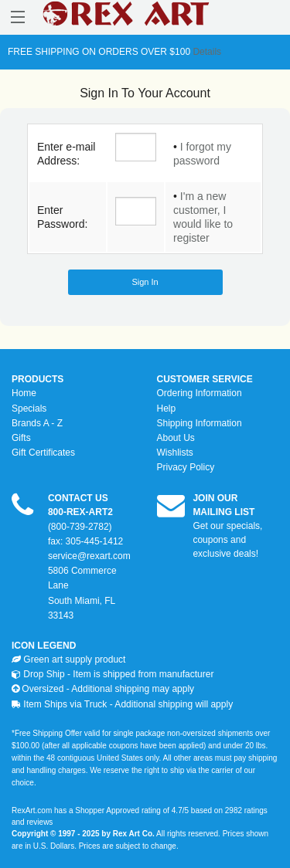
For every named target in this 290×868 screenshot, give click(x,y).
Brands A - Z (37, 423)
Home (24, 393)
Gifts (21, 438)
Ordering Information (200, 393)
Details (206, 52)
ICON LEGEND (44, 646)
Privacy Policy (186, 467)
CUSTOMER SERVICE (205, 379)
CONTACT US (78, 498)
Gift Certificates (43, 453)
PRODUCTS (38, 379)
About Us (176, 438)
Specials (29, 409)
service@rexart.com (89, 556)
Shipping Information (200, 423)
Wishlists (175, 453)
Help (167, 409)
